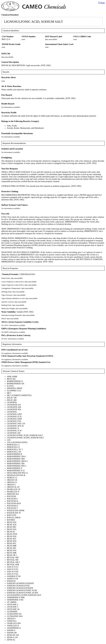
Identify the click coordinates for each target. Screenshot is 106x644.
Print (101, 3)
